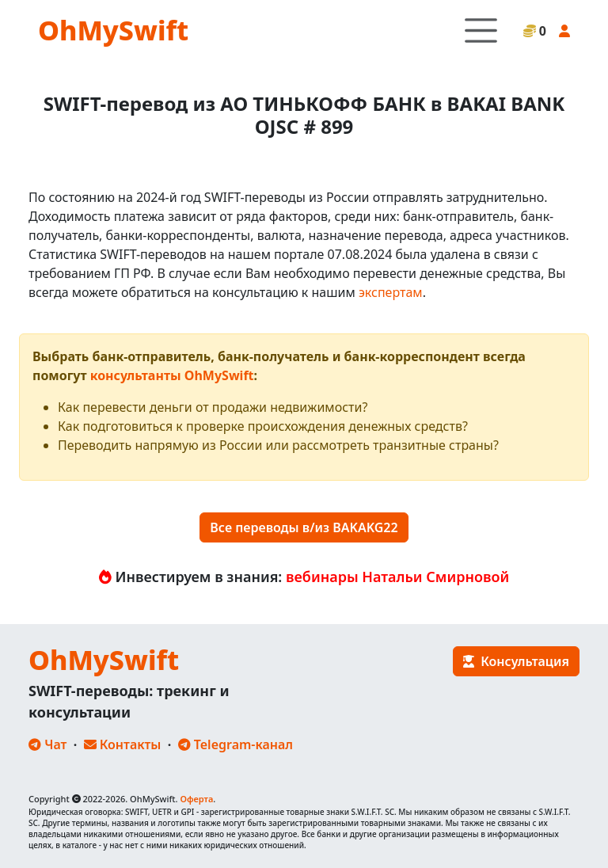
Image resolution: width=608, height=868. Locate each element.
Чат (47, 744)
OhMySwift (113, 30)
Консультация (516, 661)
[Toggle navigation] (481, 30)
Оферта (196, 799)
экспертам (391, 292)
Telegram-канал (236, 744)
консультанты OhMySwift (172, 375)
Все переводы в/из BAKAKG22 (304, 527)
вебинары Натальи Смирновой (397, 577)
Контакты (123, 744)
